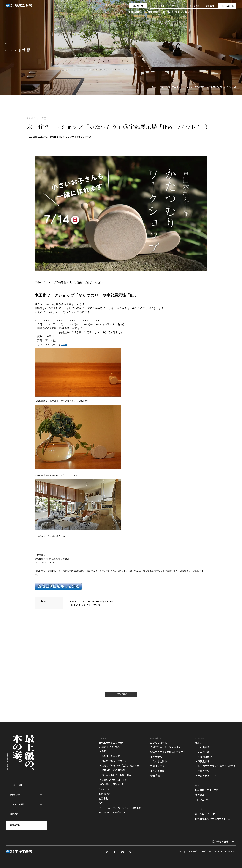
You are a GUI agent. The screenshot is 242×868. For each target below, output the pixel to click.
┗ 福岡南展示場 (203, 757)
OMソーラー (105, 789)
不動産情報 (156, 757)
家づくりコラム (159, 743)
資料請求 (210, 6)
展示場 (198, 743)
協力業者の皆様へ (221, 841)
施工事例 (103, 798)
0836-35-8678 (48, 563)
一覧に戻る (121, 694)
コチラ (64, 345)
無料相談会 (175, 6)
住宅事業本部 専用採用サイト (210, 819)
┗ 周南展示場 (202, 752)
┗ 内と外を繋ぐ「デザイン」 (114, 761)
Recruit (226, 6)
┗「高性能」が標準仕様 (112, 770)
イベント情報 (158, 6)
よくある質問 (157, 771)
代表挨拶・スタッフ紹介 (208, 790)
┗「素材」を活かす (109, 756)
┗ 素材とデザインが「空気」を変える (119, 765)
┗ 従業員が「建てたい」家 (113, 780)
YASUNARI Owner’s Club (112, 812)
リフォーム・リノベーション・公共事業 (120, 808)
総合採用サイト (203, 814)
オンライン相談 (193, 6)
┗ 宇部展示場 (202, 771)
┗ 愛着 (102, 751)
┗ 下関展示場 (202, 761)
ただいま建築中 (159, 761)
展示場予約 (138, 6)
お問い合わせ (202, 799)
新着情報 (155, 775)
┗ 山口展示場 (202, 747)
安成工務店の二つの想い (112, 743)
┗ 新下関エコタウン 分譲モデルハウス (215, 766)
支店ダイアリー (159, 766)
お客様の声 (105, 794)
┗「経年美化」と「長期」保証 (115, 775)
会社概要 (200, 795)
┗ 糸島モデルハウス (206, 775)
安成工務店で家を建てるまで (166, 747)
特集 (101, 803)
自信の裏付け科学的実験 (112, 784)
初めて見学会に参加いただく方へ (168, 752)
